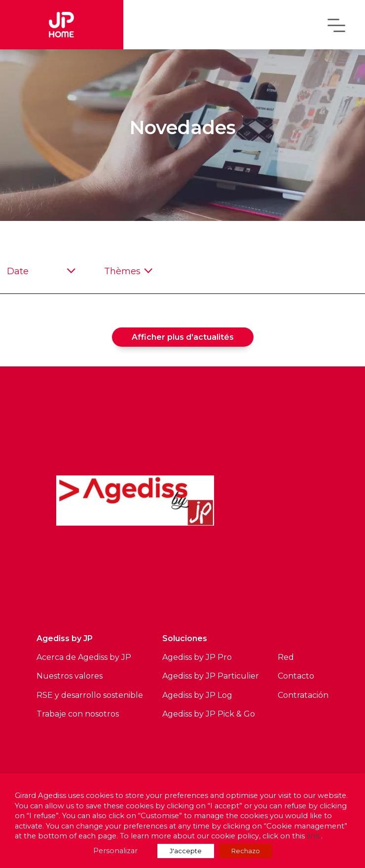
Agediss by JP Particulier (211, 676)
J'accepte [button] (186, 851)
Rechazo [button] (246, 851)
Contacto (296, 676)
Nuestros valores (70, 676)
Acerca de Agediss (72, 657)
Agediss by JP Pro (197, 657)
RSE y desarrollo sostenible (90, 695)
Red (286, 657)
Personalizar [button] (115, 851)
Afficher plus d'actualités (183, 337)
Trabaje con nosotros (78, 714)
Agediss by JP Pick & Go (209, 714)
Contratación (303, 695)
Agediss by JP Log (197, 695)
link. (314, 836)
